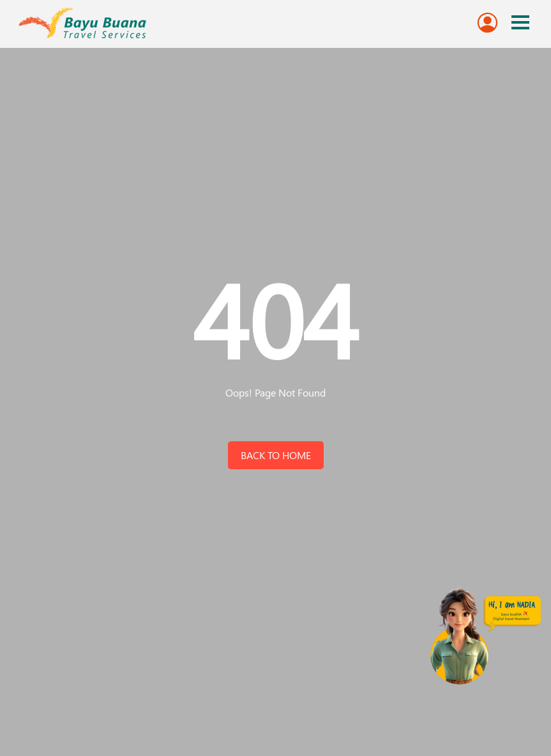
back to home (276, 455)
